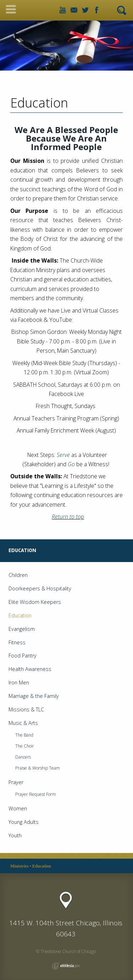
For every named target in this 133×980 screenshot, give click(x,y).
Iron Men (19, 682)
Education (20, 615)
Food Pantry (23, 656)
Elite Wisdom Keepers (35, 602)
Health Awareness (30, 669)
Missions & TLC (26, 709)
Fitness (17, 642)
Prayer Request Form (36, 794)
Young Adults (24, 822)
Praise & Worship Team (38, 768)
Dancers (23, 757)
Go (71, 464)
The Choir (25, 746)
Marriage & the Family (34, 696)
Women (18, 808)
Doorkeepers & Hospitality (40, 588)
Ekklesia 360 (66, 966)
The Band (24, 735)
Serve (63, 455)
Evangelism (22, 629)
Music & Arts (23, 723)
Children (18, 575)
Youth (15, 835)
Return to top (68, 517)
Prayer (16, 782)
